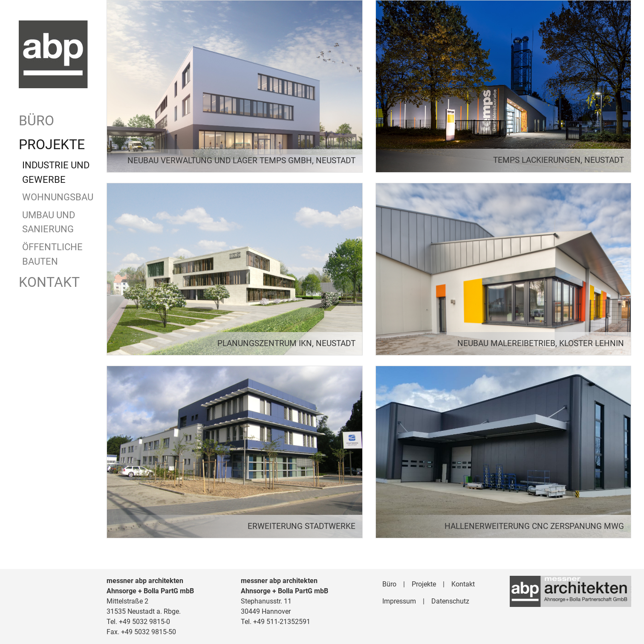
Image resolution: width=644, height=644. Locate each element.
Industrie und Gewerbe (56, 172)
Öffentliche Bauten (52, 254)
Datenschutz (450, 601)
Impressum (399, 601)
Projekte (52, 144)
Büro (36, 121)
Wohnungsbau (57, 197)
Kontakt (49, 282)
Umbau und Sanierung (49, 222)
